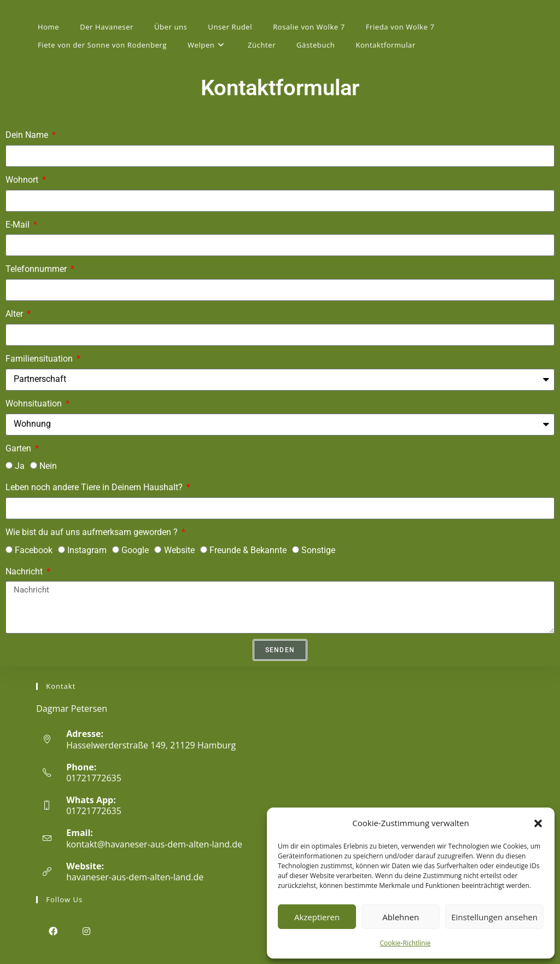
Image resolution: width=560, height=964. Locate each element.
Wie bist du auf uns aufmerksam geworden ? (93, 532)
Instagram (87, 550)
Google (135, 550)
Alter (15, 314)
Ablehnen (401, 917)
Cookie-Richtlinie (406, 943)
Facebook (34, 550)
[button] (538, 823)
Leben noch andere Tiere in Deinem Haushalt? (95, 487)
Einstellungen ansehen (494, 917)
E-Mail (19, 225)
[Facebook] (53, 931)
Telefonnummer (37, 269)
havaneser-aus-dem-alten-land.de (135, 877)
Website (179, 550)
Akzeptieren (317, 917)
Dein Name (28, 135)
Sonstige (318, 550)
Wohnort (23, 180)
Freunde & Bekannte (248, 550)
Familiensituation (40, 359)
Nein (48, 466)
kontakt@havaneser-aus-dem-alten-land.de (154, 844)
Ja (20, 466)
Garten (19, 448)
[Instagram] (86, 931)
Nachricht (25, 571)
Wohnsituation (35, 403)
